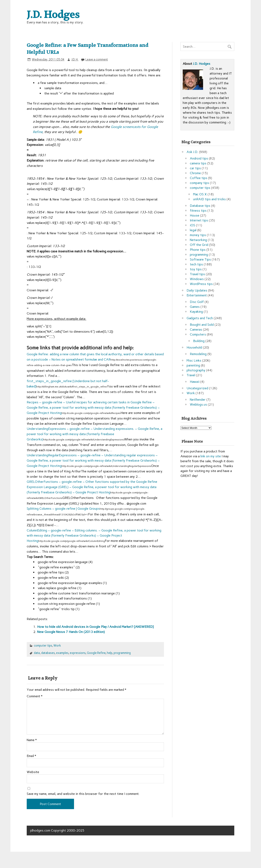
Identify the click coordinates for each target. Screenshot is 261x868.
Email (31, 756)
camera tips (198, 163)
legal (193, 230)
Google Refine (96, 653)
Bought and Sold (202, 325)
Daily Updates (197, 290)
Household (194, 347)
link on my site (211, 456)
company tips (199, 183)
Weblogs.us (198, 404)
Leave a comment (97, 59)
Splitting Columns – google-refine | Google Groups (63, 509)
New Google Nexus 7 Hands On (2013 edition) (71, 632)
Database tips (200, 206)
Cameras (196, 329)
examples (62, 653)
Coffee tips (199, 178)
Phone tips (198, 250)
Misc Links (194, 360)
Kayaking (196, 312)
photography (196, 370)
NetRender (198, 400)
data (37, 653)
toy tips (196, 269)
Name (32, 740)
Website (33, 772)
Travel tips (197, 274)
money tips (198, 235)
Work (57, 646)
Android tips (199, 158)
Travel (191, 375)
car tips (195, 168)
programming (122, 653)
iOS (192, 225)
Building (199, 341)
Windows (197, 279)
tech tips (196, 264)
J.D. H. (75, 59)
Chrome (195, 173)
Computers (198, 334)
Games (195, 307)
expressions (78, 653)
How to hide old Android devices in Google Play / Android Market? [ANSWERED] (95, 627)
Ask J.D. (192, 152)
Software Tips (200, 259)
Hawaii (195, 382)
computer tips (43, 646)
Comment (35, 696)
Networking (198, 240)
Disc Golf (197, 302)
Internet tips (199, 220)
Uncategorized (197, 388)
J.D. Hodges (202, 64)
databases (48, 653)
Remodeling (198, 354)
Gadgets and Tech (200, 318)
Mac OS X (200, 194)
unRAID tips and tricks (209, 199)
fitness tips (198, 211)
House (195, 215)
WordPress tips (201, 284)
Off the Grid (199, 245)
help (109, 653)
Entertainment (197, 295)
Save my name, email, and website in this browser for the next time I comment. (83, 794)
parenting (193, 365)
